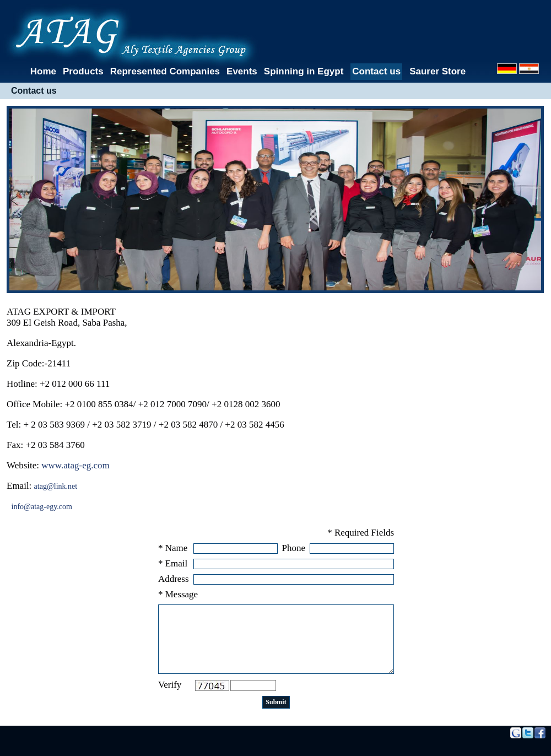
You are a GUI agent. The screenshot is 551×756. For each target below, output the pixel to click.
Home (43, 71)
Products (83, 71)
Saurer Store (437, 71)
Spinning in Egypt (304, 71)
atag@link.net (56, 486)
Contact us (376, 71)
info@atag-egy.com (42, 507)
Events (242, 71)
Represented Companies (165, 71)
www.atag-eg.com (75, 465)
